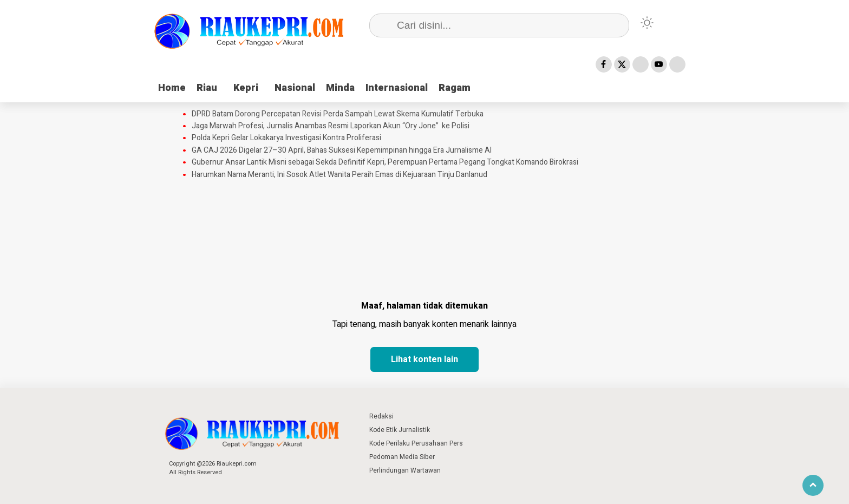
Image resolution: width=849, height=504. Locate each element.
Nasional (295, 88)
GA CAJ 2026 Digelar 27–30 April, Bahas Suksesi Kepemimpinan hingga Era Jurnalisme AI (342, 150)
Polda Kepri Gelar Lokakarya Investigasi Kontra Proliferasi (286, 138)
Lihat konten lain (424, 359)
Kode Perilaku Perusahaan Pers (416, 443)
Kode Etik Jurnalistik (400, 430)
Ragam (455, 88)
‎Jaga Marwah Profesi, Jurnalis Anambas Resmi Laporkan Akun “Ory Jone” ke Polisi (331, 126)
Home (172, 88)
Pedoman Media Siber (402, 457)
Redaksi (381, 416)
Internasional (397, 88)
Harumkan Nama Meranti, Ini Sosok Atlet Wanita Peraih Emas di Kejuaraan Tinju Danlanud (339, 175)
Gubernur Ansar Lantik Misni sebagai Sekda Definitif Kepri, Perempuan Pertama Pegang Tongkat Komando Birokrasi (385, 162)
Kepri (246, 88)
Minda (340, 88)
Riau (207, 88)
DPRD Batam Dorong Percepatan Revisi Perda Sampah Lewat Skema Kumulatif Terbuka (338, 114)
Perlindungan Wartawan (405, 470)
